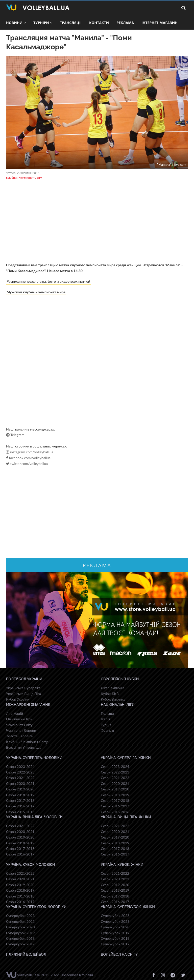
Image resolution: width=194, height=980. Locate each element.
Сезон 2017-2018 (20, 800)
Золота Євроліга (19, 736)
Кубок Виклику (113, 699)
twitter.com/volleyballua (27, 464)
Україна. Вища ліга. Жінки (126, 817)
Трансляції (71, 23)
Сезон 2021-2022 (20, 778)
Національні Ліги (118, 705)
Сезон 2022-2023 (20, 772)
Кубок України (18, 699)
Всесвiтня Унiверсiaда (24, 747)
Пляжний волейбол (26, 954)
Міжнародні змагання (28, 705)
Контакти (99, 23)
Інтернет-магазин (160, 23)
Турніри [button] (43, 23)
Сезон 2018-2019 (20, 795)
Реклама (125, 23)
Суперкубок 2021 (20, 921)
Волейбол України (24, 679)
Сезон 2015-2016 (20, 812)
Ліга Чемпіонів (113, 688)
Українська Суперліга (23, 688)
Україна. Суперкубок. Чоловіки (36, 907)
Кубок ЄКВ (110, 694)
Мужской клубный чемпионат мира (36, 292)
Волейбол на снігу (119, 954)
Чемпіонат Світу (19, 725)
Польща (107, 713)
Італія (105, 719)
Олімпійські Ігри (19, 719)
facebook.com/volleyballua (28, 458)
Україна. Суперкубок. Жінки (128, 907)
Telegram (15, 435)
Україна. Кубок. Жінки (122, 865)
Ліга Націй (15, 713)
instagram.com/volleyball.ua (30, 452)
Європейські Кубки (120, 679)
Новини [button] (16, 23)
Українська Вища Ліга (23, 694)
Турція (106, 725)
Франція (107, 730)
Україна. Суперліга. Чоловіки (34, 758)
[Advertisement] (97, 222)
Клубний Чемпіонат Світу (24, 178)
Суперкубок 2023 (20, 916)
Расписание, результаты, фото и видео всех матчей (48, 281)
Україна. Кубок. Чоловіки (30, 865)
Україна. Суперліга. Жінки (126, 758)
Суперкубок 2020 (20, 927)
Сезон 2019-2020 (20, 789)
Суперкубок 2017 (20, 944)
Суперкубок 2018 (20, 938)
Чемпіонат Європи (21, 730)
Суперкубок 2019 (20, 933)
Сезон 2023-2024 (20, 767)
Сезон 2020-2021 (20, 783)
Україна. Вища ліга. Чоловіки (34, 817)
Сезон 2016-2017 (20, 806)
